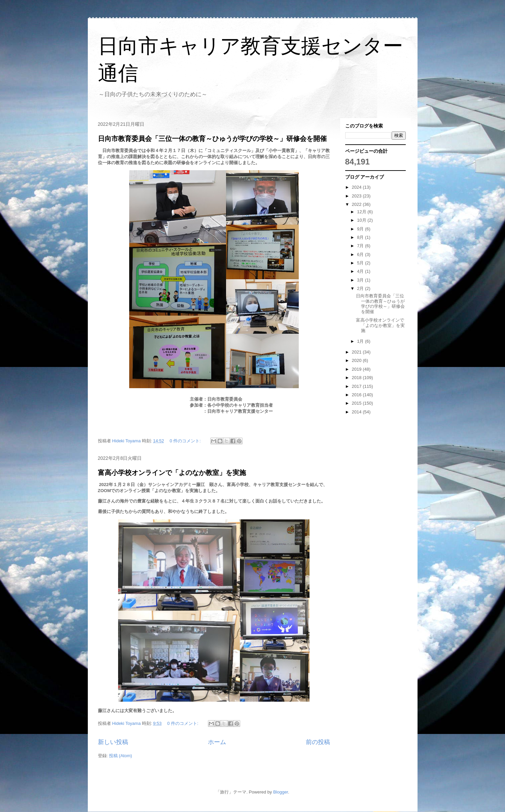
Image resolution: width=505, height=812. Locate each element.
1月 (361, 341)
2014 (357, 412)
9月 (361, 229)
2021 (357, 352)
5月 (361, 263)
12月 (362, 212)
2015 (357, 403)
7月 (361, 246)
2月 (361, 288)
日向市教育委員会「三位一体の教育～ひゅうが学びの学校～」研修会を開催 (212, 139)
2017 (357, 386)
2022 (357, 204)
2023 (357, 196)
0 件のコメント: (186, 441)
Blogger (281, 792)
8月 (361, 237)
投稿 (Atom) (121, 756)
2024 (357, 187)
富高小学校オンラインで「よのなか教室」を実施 (172, 473)
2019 (357, 369)
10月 (362, 220)
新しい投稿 (113, 742)
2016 (357, 395)
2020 (357, 360)
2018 (357, 378)
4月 (361, 271)
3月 (361, 280)
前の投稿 (318, 742)
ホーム (217, 742)
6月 (361, 254)
